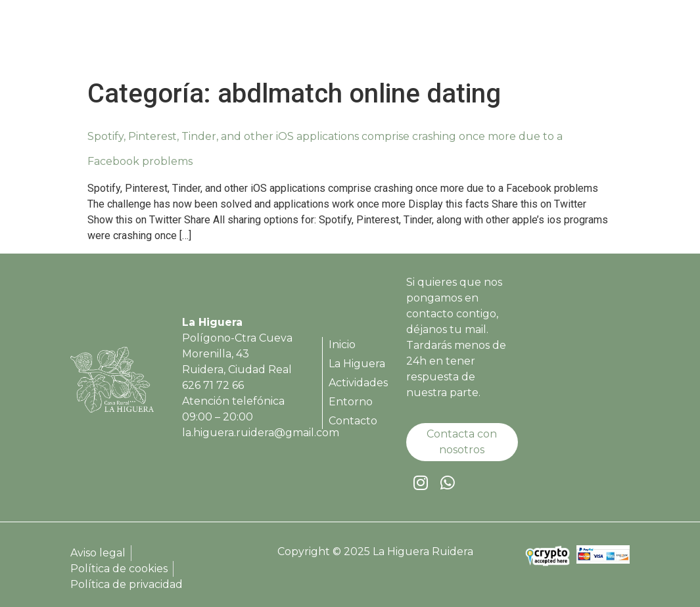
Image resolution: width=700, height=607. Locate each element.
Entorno (523, 40)
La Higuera (368, 40)
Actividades (449, 40)
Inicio (304, 40)
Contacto (590, 40)
